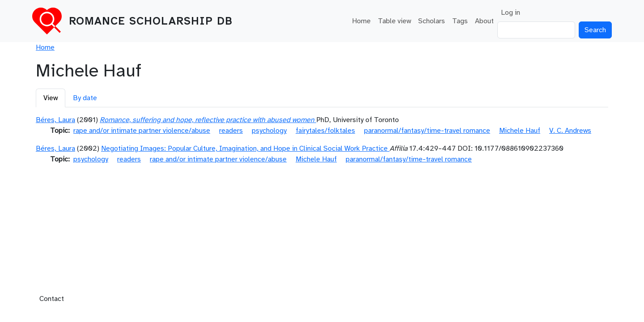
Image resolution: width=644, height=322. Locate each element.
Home (361, 21)
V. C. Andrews (570, 131)
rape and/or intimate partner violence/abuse (142, 131)
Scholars (432, 21)
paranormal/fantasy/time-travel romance (427, 131)
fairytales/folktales (325, 131)
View (51, 98)
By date (85, 98)
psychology (269, 131)
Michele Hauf (520, 131)
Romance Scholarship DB (151, 21)
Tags (460, 21)
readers (231, 131)
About (484, 21)
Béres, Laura (55, 120)
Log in (511, 13)
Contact (52, 299)
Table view (394, 21)
